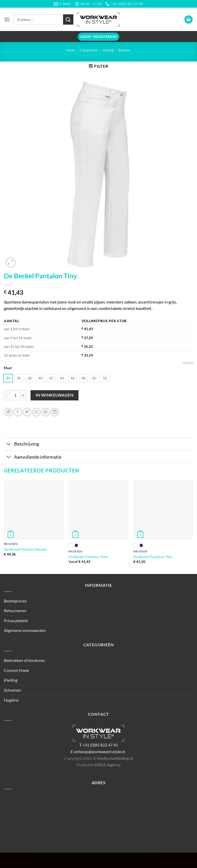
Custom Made (16, 670)
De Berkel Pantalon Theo (88, 557)
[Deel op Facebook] (18, 412)
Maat (8, 368)
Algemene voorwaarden (25, 630)
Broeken (125, 50)
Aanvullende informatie (33, 457)
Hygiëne (11, 700)
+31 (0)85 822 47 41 (100, 745)
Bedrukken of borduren (24, 660)
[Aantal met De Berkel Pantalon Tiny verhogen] (23, 395)
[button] (7, 19)
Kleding (108, 50)
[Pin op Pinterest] (46, 412)
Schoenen (12, 690)
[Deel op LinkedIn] (55, 412)
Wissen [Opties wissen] (188, 363)
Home (71, 50)
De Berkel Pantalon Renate (25, 549)
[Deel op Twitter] (27, 412)
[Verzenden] (68, 19)
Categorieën (89, 50)
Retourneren (15, 610)
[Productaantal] (15, 395)
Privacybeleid (16, 620)
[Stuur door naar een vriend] (36, 412)
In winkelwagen (55, 395)
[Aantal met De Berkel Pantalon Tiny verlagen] (7, 395)
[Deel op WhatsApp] (9, 412)
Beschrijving (21, 445)
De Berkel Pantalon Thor (153, 557)
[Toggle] (9, 445)
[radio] (8, 378)
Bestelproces (15, 601)
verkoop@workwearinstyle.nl (99, 751)
